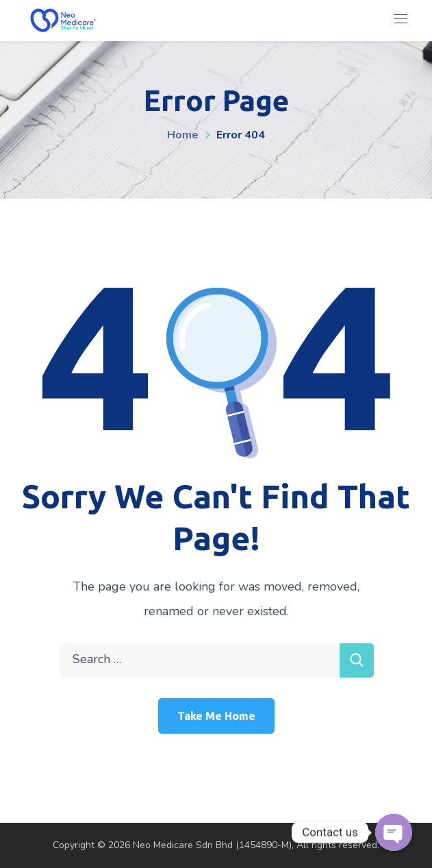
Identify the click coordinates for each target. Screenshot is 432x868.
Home (183, 135)
